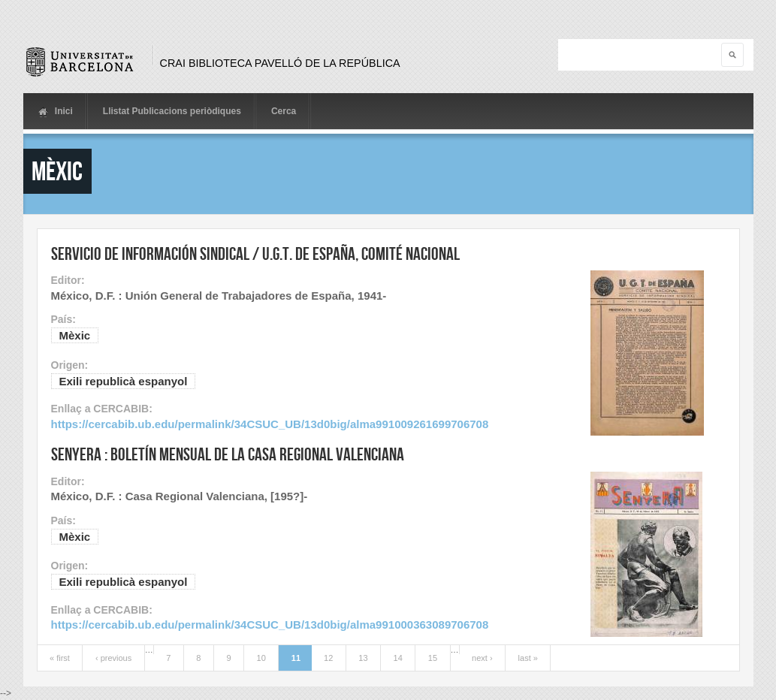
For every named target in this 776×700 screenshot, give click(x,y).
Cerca (284, 111)
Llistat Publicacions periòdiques (172, 111)
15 (433, 658)
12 (328, 658)
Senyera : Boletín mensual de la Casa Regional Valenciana (228, 454)
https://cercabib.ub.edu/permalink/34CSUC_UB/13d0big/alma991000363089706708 (270, 625)
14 (398, 658)
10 (261, 658)
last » (528, 658)
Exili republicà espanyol (124, 381)
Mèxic (75, 335)
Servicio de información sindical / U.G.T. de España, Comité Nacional (255, 253)
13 (363, 658)
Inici (56, 112)
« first (60, 658)
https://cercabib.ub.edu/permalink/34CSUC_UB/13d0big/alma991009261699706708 (270, 424)
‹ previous (113, 658)
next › (482, 658)
